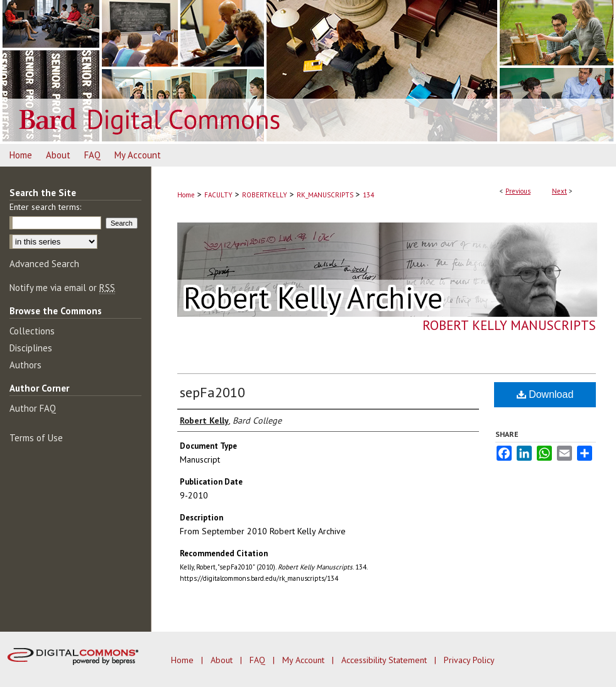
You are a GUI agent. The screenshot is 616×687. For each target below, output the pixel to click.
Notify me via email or (62, 288)
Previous (518, 191)
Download (545, 394)
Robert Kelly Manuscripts (509, 325)
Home (186, 195)
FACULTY (218, 195)
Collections (32, 331)
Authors (25, 365)
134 (368, 195)
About (223, 660)
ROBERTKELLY (265, 195)
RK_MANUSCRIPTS (325, 195)
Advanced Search (44, 264)
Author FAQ (33, 408)
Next (559, 191)
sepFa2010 (212, 392)
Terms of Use (36, 438)
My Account (305, 660)
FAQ (259, 660)
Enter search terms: (45, 207)
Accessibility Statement (385, 660)
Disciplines (31, 348)
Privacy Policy (469, 660)
